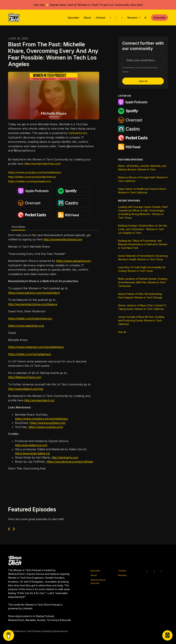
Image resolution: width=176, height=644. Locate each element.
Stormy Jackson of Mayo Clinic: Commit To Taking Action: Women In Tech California (142, 307)
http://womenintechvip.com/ (43, 164)
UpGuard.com (78, 133)
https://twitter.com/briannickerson (30, 318)
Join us (143, 81)
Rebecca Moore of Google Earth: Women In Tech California (143, 179)
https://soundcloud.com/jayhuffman (70, 462)
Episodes (74, 18)
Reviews (133, 18)
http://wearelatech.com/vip (26, 389)
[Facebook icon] (161, 571)
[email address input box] (143, 60)
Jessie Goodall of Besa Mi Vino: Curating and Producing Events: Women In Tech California (141, 320)
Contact (100, 18)
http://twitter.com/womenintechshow (32, 177)
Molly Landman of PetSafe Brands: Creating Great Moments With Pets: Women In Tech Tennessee (143, 282)
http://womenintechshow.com (63, 239)
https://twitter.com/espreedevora (29, 181)
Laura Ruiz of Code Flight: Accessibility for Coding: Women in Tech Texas (142, 269)
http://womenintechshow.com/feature (33, 304)
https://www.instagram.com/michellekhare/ (36, 347)
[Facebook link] (122, 18)
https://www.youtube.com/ (46, 427)
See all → (123, 332)
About (87, 18)
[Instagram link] (116, 18)
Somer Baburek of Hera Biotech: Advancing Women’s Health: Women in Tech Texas (143, 258)
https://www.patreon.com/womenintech (34, 293)
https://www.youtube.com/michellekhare (35, 172)
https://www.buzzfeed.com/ (48, 423)
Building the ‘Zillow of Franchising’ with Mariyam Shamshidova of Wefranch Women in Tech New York (143, 244)
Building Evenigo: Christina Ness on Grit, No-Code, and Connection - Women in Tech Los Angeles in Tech (143, 229)
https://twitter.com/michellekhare (29, 354)
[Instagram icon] (154, 571)
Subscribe (159, 18)
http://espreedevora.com (31, 445)
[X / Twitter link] (111, 18)
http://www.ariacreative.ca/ (32, 453)
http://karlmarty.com (65, 457)
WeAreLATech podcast (98, 582)
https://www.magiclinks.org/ (26, 326)
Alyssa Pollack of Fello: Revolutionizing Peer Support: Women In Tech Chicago (140, 296)
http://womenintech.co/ (39, 400)
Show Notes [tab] (18, 227)
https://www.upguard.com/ (73, 261)
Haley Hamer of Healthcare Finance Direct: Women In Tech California (142, 191)
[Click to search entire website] (146, 18)
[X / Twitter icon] (147, 571)
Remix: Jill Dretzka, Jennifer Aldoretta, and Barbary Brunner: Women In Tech (142, 168)
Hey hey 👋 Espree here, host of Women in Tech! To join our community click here (88, 5)
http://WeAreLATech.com (25, 377)
